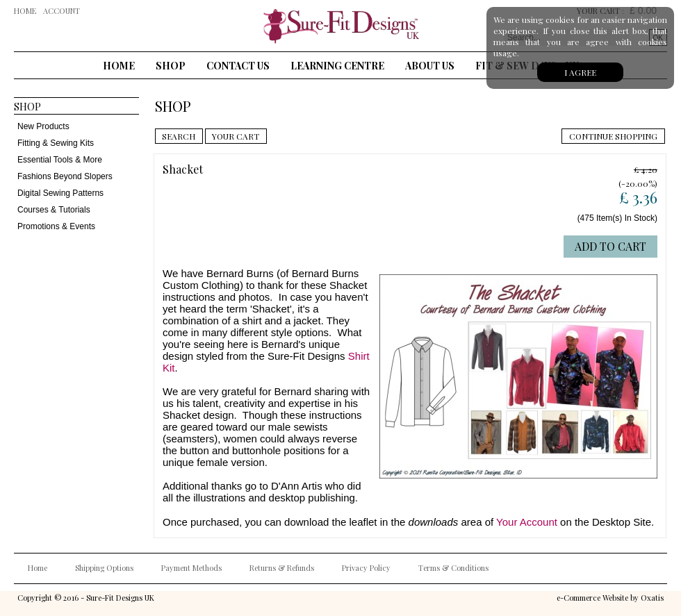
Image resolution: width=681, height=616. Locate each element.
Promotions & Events (56, 226)
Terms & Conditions (453, 568)
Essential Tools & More (60, 160)
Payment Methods (191, 568)
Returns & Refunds (282, 568)
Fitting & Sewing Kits (56, 143)
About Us (430, 66)
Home (119, 66)
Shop (171, 66)
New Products (43, 126)
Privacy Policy (366, 568)
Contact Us (238, 66)
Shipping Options (104, 568)
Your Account (527, 522)
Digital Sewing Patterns (60, 193)
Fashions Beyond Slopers (65, 176)
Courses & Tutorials (54, 210)
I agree (580, 72)
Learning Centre (337, 66)
